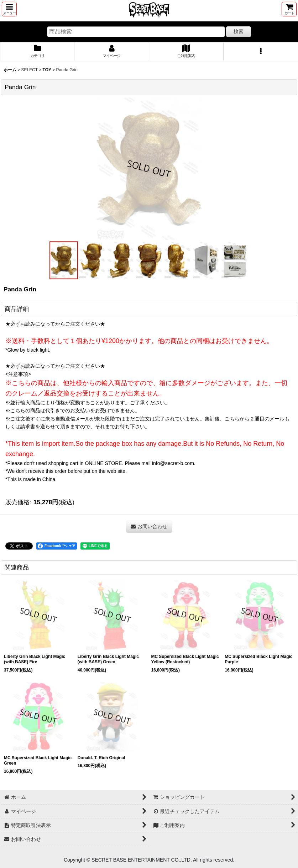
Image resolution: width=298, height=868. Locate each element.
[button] (9, 9)
